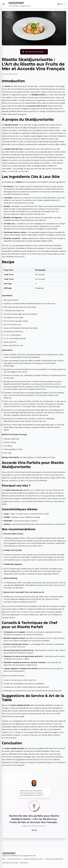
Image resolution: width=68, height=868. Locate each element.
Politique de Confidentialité (54, 859)
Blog (4, 859)
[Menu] (4, 4)
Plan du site (24, 862)
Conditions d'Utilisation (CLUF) (33, 859)
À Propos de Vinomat (14, 859)
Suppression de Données (10, 862)
